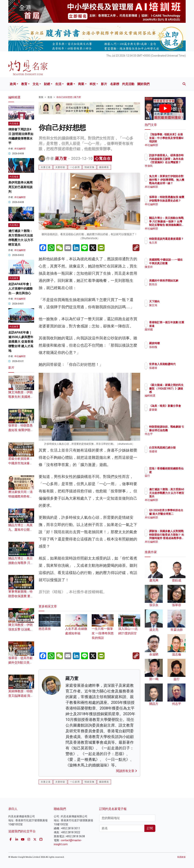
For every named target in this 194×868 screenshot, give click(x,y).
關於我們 (143, 84)
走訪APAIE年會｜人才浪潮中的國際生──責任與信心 (20, 289)
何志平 (170, 437)
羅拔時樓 (171, 343)
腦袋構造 (104, 167)
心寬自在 (103, 158)
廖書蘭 (170, 413)
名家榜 (115, 84)
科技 (93, 84)
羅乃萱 (61, 158)
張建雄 (170, 371)
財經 (47, 84)
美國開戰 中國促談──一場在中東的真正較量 (175, 263)
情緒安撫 (89, 167)
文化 (36, 84)
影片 (104, 84)
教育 (24, 84)
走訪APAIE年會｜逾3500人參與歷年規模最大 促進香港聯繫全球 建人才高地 (21, 342)
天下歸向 (171, 301)
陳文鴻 (170, 305)
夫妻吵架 (60, 167)
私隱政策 (181, 857)
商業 (81, 84)
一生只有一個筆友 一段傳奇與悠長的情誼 (103, 629)
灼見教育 (14, 278)
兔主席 (170, 246)
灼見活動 (128, 84)
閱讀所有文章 (127, 771)
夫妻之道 (46, 167)
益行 (168, 476)
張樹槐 (170, 347)
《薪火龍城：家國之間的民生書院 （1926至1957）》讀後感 (175, 392)
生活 (58, 84)
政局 (13, 84)
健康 (70, 84)
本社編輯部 (20, 149)
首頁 (41, 97)
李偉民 (170, 166)
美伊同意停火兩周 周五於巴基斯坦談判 (20, 187)
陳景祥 (170, 270)
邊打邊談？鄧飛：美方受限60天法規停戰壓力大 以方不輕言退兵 (174, 496)
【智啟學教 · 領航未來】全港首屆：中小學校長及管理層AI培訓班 (175, 141)
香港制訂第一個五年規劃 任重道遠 (175, 326)
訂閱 (150, 828)
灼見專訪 (14, 225)
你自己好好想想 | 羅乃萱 (69, 97)
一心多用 (75, 167)
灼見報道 (14, 124)
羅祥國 (170, 333)
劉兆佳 (170, 288)
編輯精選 (171, 396)
